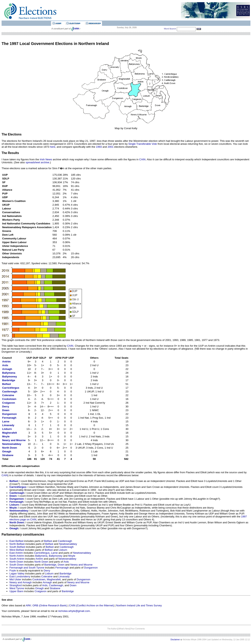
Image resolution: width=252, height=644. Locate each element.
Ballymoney (10, 377)
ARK (28, 605)
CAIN (142, 159)
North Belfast (17, 544)
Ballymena (9, 373)
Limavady (8, 425)
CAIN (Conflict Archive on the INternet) (92, 605)
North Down (10, 448)
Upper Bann (16, 591)
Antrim (6, 362)
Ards (5, 365)
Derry (47, 571)
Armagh (7, 369)
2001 (111, 147)
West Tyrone (17, 588)
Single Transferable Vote (143, 144)
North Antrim (17, 556)
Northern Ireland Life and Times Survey (139, 605)
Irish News (46, 159)
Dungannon (9, 414)
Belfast (14, 481)
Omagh (7, 451)
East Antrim (16, 553)
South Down (17, 565)
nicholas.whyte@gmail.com (74, 611)
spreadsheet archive (37, 162)
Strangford (16, 585)
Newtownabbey (12, 444)
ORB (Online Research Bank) (50, 605)
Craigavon (9, 403)
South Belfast (17, 547)
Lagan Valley (17, 574)
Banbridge (9, 380)
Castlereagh (10, 392)
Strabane (8, 455)
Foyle (13, 571)
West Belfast (17, 550)
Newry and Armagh (21, 582)
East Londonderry (20, 576)
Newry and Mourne (81, 565)
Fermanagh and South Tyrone (27, 568)
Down (6, 410)
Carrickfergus (11, 388)
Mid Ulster (15, 579)
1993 (99, 147)
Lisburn (14, 505)
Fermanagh (9, 418)
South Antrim (17, 559)
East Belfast (16, 541)
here (53, 147)
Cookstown (9, 399)
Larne (6, 421)
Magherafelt (10, 433)
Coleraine (8, 395)
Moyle (6, 436)
